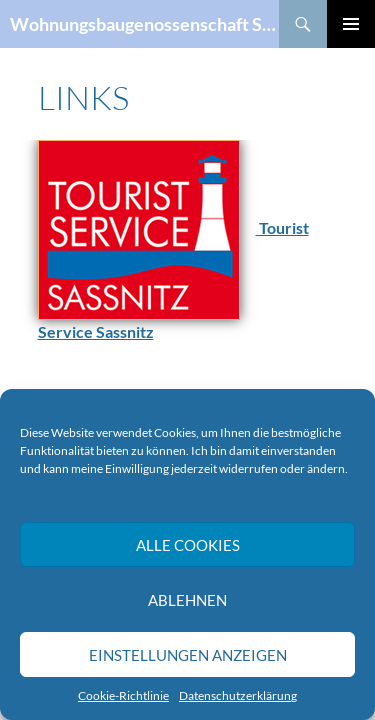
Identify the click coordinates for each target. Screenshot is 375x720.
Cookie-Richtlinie (123, 695)
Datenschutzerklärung (238, 695)
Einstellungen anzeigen (188, 655)
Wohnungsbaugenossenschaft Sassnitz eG (144, 24)
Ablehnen (187, 600)
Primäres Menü (351, 24)
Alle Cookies (188, 545)
